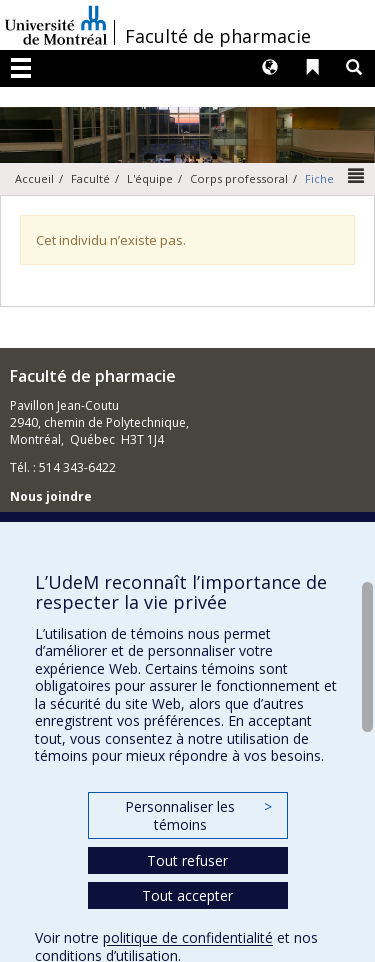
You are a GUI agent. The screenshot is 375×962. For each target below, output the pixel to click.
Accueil (34, 178)
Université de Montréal (56, 25)
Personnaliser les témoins (198, 815)
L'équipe (150, 178)
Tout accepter (187, 895)
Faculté (90, 178)
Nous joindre (51, 496)
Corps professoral (239, 178)
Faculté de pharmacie (218, 36)
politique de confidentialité (188, 937)
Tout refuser (187, 860)
